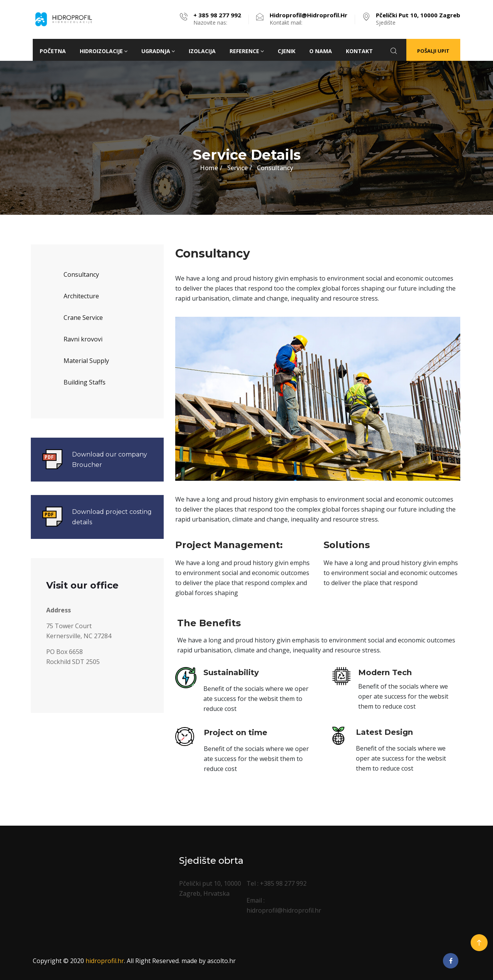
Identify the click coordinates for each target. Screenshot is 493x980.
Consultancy (81, 274)
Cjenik (287, 51)
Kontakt (359, 51)
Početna (53, 51)
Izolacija (202, 51)
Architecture (81, 296)
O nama (321, 51)
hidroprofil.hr (105, 961)
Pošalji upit (433, 51)
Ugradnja (158, 51)
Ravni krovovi (83, 339)
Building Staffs (85, 382)
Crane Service (83, 318)
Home (209, 168)
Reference (247, 51)
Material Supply (86, 361)
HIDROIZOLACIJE (104, 51)
